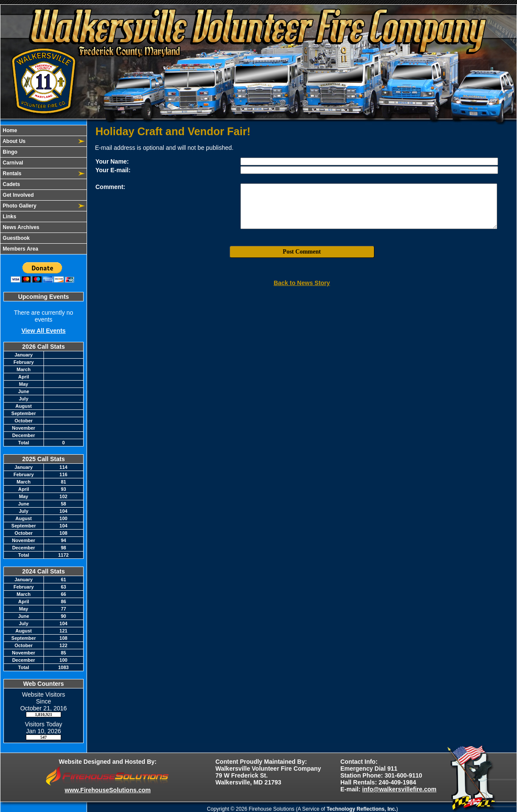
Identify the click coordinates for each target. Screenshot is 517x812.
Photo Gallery (19, 206)
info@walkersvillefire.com (399, 789)
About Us (13, 141)
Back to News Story (302, 283)
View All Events (44, 331)
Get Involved (17, 195)
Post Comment (302, 252)
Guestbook (16, 238)
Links (9, 217)
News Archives (20, 227)
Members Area (20, 249)
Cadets (11, 184)
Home (9, 130)
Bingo (9, 152)
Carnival (12, 163)
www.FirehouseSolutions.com (107, 790)
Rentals (11, 174)
